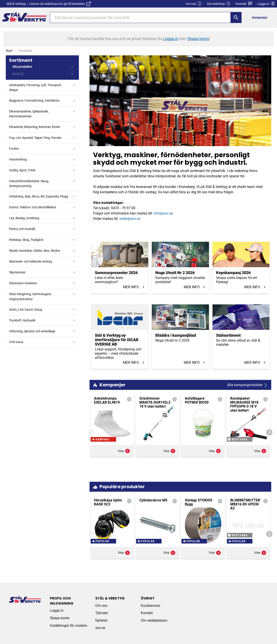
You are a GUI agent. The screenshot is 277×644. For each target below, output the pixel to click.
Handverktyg (18, 159)
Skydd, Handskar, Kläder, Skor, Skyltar (35, 251)
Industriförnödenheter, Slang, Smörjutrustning (29, 184)
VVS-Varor (16, 342)
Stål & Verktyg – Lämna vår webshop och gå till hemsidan (49, 4)
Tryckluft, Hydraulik (22, 320)
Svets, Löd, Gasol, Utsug (26, 309)
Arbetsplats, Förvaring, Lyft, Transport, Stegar (35, 87)
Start (9, 51)
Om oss (194, 4)
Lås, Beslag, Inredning (24, 218)
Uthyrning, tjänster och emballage (32, 331)
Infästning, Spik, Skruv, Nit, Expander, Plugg (39, 196)
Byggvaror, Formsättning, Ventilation (34, 101)
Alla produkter (22, 67)
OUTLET (18, 74)
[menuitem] (261, 17)
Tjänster (102, 613)
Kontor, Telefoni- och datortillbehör (33, 207)
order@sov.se (130, 219)
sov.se (100, 628)
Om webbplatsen (154, 620)
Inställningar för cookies (68, 626)
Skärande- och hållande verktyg (31, 261)
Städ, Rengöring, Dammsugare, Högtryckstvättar (30, 296)
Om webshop (219, 4)
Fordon (14, 149)
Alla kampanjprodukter (248, 385)
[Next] (269, 432)
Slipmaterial (17, 272)
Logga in (57, 610)
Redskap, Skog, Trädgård (26, 240)
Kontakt (244, 4)
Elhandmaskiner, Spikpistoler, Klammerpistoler (29, 114)
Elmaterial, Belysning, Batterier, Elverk (35, 127)
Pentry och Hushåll (22, 229)
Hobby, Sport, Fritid (22, 170)
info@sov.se (163, 213)
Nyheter (101, 620)
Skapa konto (60, 618)
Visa (124, 464)
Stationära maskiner (23, 283)
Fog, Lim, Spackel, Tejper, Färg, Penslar (35, 138)
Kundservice (150, 606)
